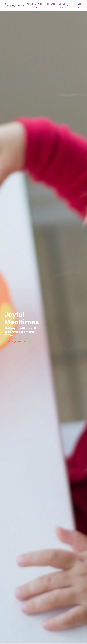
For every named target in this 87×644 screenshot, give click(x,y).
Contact (71, 5)
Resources (51, 5)
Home (21, 5)
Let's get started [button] (17, 341)
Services (39, 5)
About (30, 5)
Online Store (62, 5)
